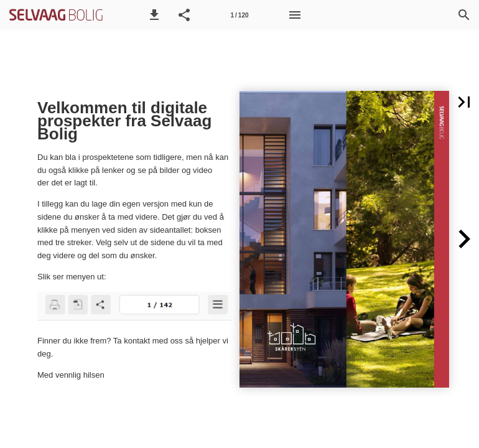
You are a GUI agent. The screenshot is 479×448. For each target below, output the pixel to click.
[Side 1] (240, 15)
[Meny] (295, 15)
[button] (154, 15)
